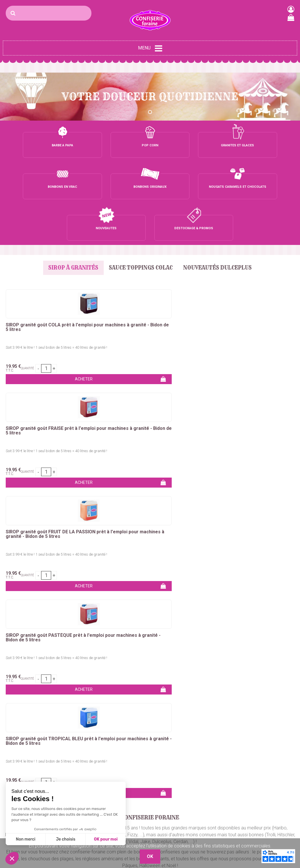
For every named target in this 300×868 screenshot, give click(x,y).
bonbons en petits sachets (70, 537)
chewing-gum (147, 537)
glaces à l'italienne (130, 544)
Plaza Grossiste (281, 832)
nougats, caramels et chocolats (217, 537)
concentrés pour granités (177, 544)
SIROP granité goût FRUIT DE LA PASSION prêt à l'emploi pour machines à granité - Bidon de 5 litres (184, 249)
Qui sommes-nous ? (223, 787)
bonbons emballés (272, 531)
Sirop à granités (70, 185)
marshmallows (115, 537)
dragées (261, 537)
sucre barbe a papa (158, 524)
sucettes (173, 537)
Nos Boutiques (218, 828)
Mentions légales (220, 821)
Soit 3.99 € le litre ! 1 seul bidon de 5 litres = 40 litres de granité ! (39, 266)
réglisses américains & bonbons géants (173, 531)
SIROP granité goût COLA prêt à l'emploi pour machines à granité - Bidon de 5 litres (38, 247)
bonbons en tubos (22, 537)
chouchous (119, 531)
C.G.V (208, 814)
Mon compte (216, 794)
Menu (150, 48)
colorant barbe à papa (204, 524)
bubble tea (97, 544)
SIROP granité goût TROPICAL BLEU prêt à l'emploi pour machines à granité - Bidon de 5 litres (40, 352)
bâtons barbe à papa (251, 524)
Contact (211, 780)
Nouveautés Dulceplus (221, 185)
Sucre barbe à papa (23, 780)
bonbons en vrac (233, 531)
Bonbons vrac (117, 780)
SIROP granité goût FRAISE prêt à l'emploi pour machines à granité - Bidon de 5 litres (113, 247)
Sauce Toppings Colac (141, 185)
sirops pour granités (226, 544)
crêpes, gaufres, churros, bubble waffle (66, 531)
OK (289, 726)
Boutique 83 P (272, 811)
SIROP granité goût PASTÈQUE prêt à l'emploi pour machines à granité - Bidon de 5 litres (260, 247)
